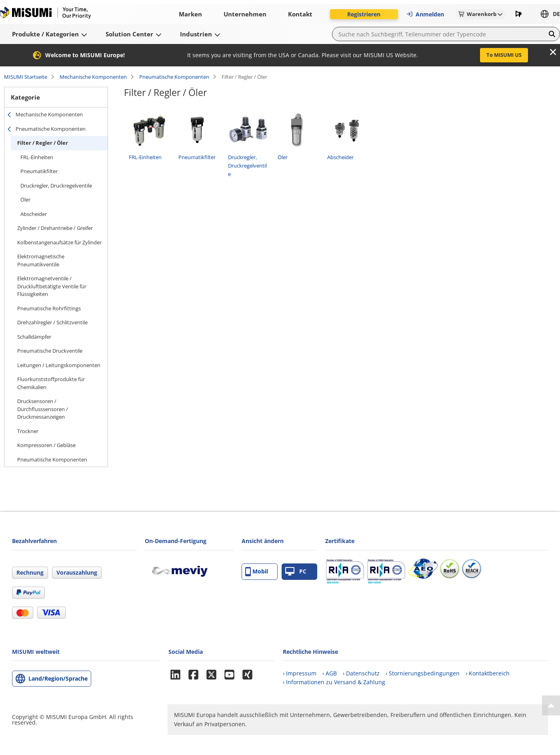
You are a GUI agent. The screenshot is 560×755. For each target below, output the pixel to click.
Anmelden (425, 14)
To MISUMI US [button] (504, 55)
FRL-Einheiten (37, 157)
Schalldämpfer (34, 337)
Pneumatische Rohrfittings (49, 308)
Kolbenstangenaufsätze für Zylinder (59, 242)
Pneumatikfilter (39, 171)
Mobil (257, 572)
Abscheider (34, 214)
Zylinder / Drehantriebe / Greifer (55, 228)
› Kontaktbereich (488, 673)
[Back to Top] (551, 705)
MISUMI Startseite (26, 77)
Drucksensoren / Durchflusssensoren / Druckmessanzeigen (43, 409)
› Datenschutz (361, 673)
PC (296, 572)
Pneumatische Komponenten (174, 77)
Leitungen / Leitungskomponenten (59, 365)
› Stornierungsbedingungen (423, 673)
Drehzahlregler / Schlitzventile (52, 322)
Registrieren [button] (364, 14)
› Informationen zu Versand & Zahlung (334, 682)
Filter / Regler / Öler (43, 143)
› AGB (330, 673)
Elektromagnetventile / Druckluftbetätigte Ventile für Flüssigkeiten (52, 286)
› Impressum (300, 673)
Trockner (28, 431)
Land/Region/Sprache (58, 678)
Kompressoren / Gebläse (46, 445)
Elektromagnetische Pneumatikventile (41, 260)
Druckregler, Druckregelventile (56, 186)
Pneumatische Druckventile (50, 351)
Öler (25, 200)
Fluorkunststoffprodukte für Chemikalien (51, 383)
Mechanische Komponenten (93, 77)
